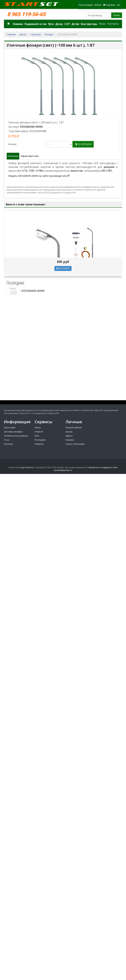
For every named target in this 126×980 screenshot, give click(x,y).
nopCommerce (27, 467)
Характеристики (30, 156)
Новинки (18, 24)
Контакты (113, 24)
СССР (67, 24)
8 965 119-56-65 (26, 14)
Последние (40, 440)
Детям (75, 24)
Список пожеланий (75, 444)
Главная (11, 34)
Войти (98, 5)
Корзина (70, 440)
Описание (13, 156)
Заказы (69, 432)
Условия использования (16, 436)
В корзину (83, 144)
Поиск (117, 15)
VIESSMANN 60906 (25, 291)
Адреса (69, 436)
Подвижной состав (36, 24)
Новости (39, 432)
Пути (51, 24)
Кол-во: (13, 144)
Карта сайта (10, 428)
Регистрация (86, 5)
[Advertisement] (63, 376)
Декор (59, 24)
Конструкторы (89, 24)
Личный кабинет (74, 428)
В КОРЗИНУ (63, 268)
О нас (7, 440)
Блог (37, 436)
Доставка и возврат (13, 432)
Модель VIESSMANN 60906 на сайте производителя (39, 176)
